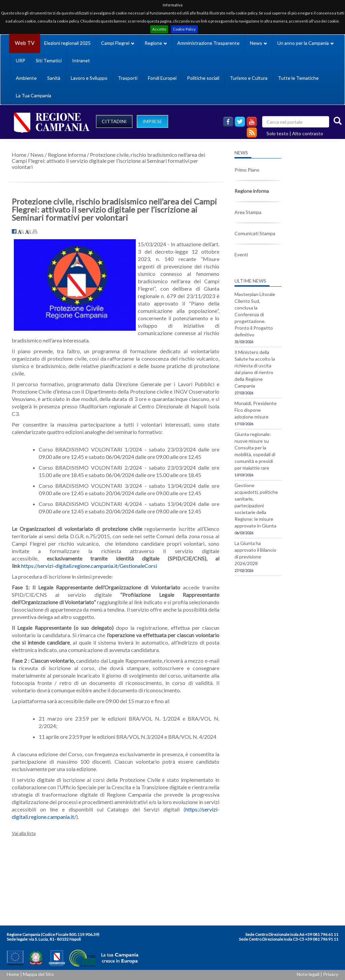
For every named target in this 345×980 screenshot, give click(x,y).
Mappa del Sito (38, 974)
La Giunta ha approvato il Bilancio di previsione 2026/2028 (255, 553)
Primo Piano (247, 170)
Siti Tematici (49, 60)
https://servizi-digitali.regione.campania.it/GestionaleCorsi (89, 566)
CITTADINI (114, 121)
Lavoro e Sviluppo (89, 78)
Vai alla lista (24, 833)
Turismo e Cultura (249, 78)
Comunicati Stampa (255, 233)
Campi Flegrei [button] (118, 43)
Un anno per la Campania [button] (305, 43)
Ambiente (26, 78)
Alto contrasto (308, 133)
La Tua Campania (34, 95)
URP (21, 60)
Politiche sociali (203, 78)
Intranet (81, 60)
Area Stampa (248, 212)
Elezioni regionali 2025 (67, 43)
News (37, 155)
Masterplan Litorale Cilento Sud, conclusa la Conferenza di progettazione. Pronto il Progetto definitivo (255, 314)
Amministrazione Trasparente (208, 43)
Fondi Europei (162, 78)
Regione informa (67, 155)
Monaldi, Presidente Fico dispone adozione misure (256, 410)
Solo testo (277, 133)
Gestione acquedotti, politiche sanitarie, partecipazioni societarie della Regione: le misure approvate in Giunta (256, 505)
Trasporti (128, 78)
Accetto (159, 29)
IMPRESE (152, 121)
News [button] (258, 43)
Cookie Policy (184, 29)
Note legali (308, 974)
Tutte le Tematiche (298, 78)
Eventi (241, 255)
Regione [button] (156, 43)
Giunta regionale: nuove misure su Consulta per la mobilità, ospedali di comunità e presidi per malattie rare (255, 451)
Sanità (54, 78)
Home (19, 155)
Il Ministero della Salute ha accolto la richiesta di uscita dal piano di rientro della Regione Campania (255, 369)
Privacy (331, 974)
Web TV (25, 43)
